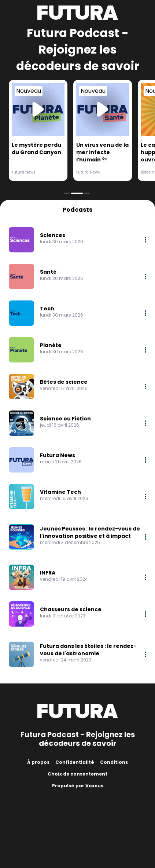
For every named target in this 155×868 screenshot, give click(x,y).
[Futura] (78, 13)
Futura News (24, 172)
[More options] (145, 240)
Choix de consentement (77, 774)
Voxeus (94, 786)
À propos (38, 762)
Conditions (114, 762)
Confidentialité (75, 762)
